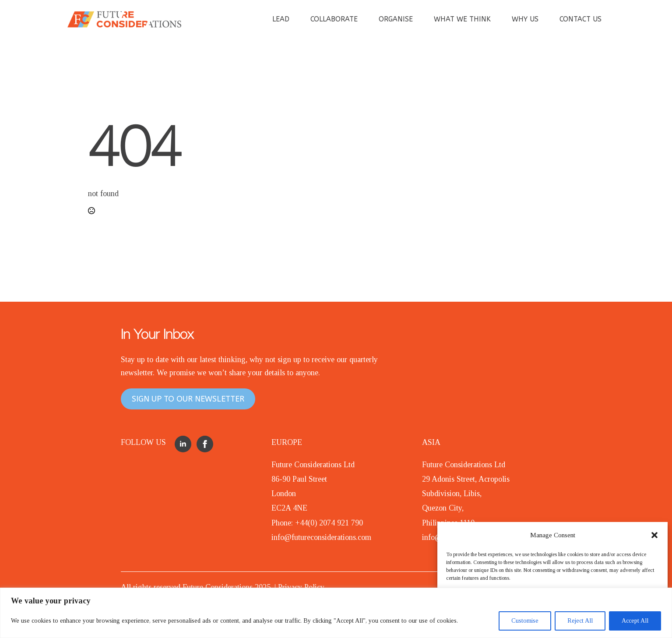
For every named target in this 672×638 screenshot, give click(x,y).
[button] (654, 535)
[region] (336, 613)
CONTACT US (581, 19)
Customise (525, 621)
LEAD (281, 19)
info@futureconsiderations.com (321, 537)
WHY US (525, 19)
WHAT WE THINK (462, 19)
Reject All (580, 621)
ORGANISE (396, 19)
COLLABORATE (334, 19)
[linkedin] (183, 444)
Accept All (635, 621)
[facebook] (205, 444)
